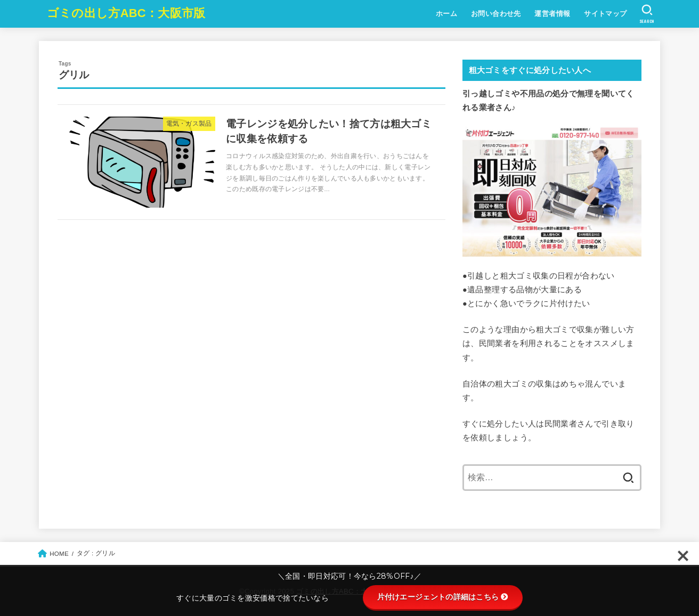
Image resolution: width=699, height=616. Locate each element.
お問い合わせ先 (496, 14)
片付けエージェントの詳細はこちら (443, 597)
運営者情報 (552, 14)
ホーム (446, 14)
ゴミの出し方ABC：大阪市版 (126, 13)
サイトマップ (605, 14)
